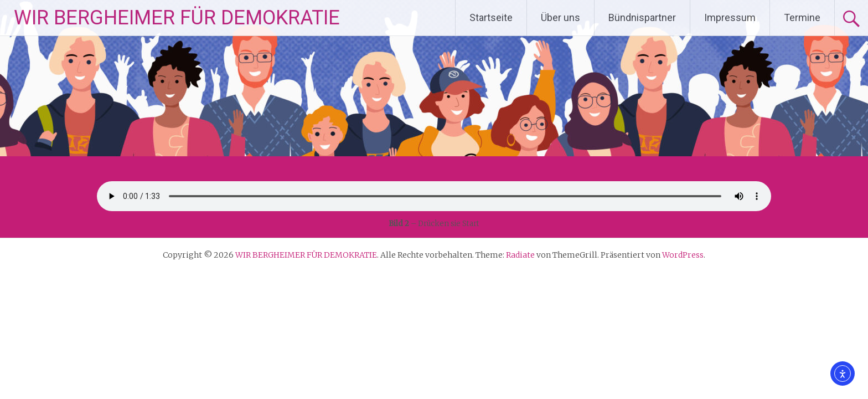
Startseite (491, 17)
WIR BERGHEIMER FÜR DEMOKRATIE (177, 18)
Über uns (560, 17)
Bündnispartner (642, 17)
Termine (802, 17)
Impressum (730, 17)
